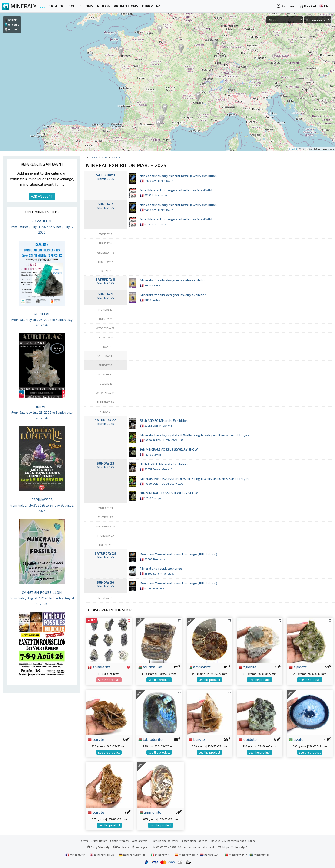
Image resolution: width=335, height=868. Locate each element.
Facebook (121, 847)
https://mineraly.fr (235, 847)
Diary (93, 157)
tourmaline (150, 667)
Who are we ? (141, 841)
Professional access (195, 841)
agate (296, 739)
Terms (84, 841)
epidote (298, 667)
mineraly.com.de (133, 855)
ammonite (200, 667)
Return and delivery (165, 841)
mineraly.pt (235, 855)
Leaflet (293, 149)
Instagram (141, 847)
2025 (104, 157)
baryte (96, 739)
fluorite (248, 667)
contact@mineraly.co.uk (199, 847)
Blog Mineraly (98, 847)
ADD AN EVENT (42, 196)
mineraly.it (160, 855)
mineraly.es (185, 855)
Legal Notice (99, 841)
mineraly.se (260, 855)
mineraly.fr (75, 855)
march (116, 157)
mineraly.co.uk (102, 855)
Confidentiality (119, 841)
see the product (109, 680)
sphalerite (99, 667)
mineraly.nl (210, 855)
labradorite (150, 739)
